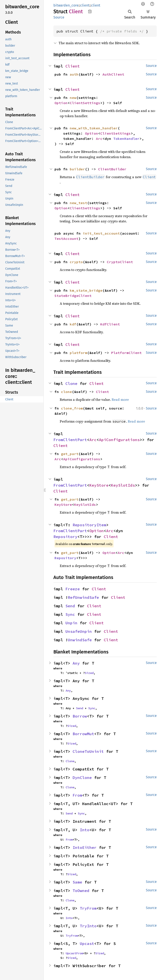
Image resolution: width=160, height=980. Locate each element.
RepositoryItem (89, 525)
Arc (99, 139)
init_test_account (101, 233)
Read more (120, 399)
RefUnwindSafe (83, 597)
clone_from (72, 408)
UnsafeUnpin (79, 631)
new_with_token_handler (94, 128)
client (85, 5)
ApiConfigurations (119, 440)
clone (66, 392)
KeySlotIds (123, 485)
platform (78, 353)
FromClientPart (70, 440)
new (73, 98)
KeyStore (99, 485)
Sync (70, 614)
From (77, 795)
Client (73, 66)
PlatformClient (126, 353)
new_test (78, 203)
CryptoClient (120, 262)
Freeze (73, 589)
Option (61, 103)
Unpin (71, 623)
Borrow (80, 716)
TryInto (88, 926)
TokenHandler (126, 139)
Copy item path (90, 11)
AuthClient (113, 74)
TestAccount (66, 239)
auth (74, 74)
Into (85, 830)
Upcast (87, 944)
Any (76, 663)
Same (77, 882)
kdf (73, 324)
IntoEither (85, 847)
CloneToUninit (88, 751)
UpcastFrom (74, 953)
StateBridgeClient (73, 296)
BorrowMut (83, 734)
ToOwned (81, 891)
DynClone (82, 778)
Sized (89, 673)
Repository (65, 537)
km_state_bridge (86, 290)
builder (77, 169)
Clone (71, 383)
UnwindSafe (80, 640)
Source (59, 17)
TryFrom (88, 908)
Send (70, 606)
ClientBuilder (112, 169)
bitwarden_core (66, 5)
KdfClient (110, 324)
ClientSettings (85, 103)
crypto (76, 262)
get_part (70, 454)
